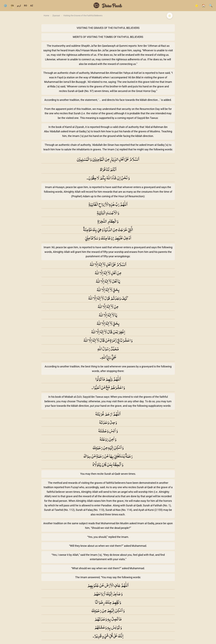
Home (46, 16)
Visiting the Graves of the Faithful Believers (83, 16)
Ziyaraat (56, 16)
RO (25, 6)
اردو (19, 6)
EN (12, 6)
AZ (32, 6)
